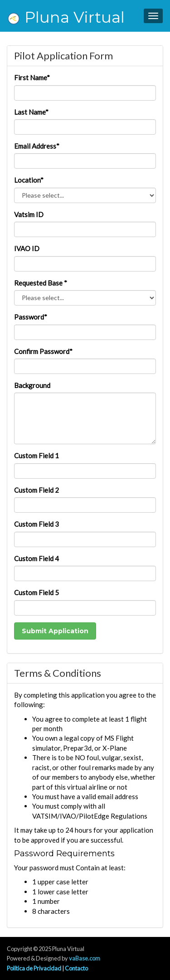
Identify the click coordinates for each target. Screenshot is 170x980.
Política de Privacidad (34, 968)
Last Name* (31, 112)
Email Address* (37, 146)
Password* (31, 317)
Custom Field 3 (36, 524)
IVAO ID (27, 248)
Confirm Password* (43, 351)
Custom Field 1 (36, 456)
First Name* (32, 78)
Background (32, 385)
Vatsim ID (29, 214)
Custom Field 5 (36, 592)
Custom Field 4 (36, 558)
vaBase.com (85, 958)
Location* (29, 180)
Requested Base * (41, 283)
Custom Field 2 (36, 490)
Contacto (76, 968)
